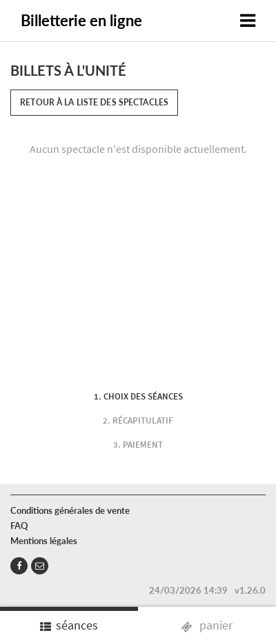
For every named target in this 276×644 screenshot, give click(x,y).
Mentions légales (44, 541)
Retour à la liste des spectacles (94, 102)
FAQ (19, 526)
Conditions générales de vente (70, 510)
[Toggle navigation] (248, 21)
